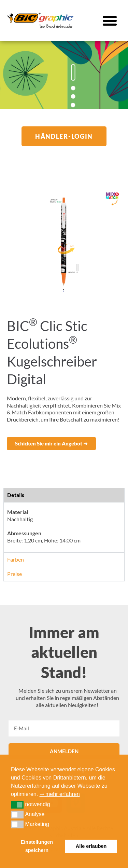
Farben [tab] (16, 559)
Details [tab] (16, 495)
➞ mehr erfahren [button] (60, 794)
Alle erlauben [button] (91, 846)
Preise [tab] (15, 574)
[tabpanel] (64, 527)
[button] (110, 20)
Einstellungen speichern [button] (37, 846)
